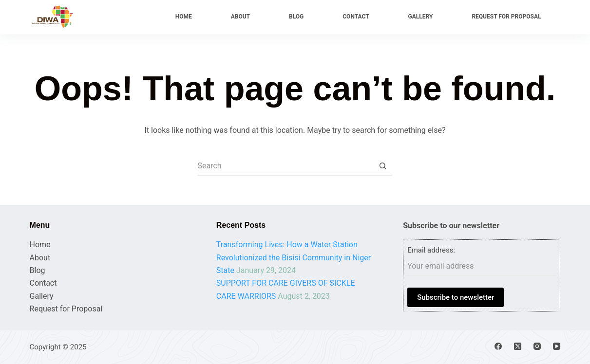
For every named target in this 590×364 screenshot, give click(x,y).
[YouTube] (557, 346)
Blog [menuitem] (296, 17)
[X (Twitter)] (518, 346)
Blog (38, 270)
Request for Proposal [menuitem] (506, 17)
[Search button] (382, 166)
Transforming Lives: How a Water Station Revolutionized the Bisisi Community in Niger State (294, 257)
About (40, 258)
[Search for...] (285, 166)
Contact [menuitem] (356, 17)
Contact (43, 283)
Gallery (42, 296)
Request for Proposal (66, 309)
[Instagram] (537, 346)
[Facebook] (498, 346)
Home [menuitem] (184, 17)
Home (40, 245)
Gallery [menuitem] (421, 17)
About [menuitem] (240, 17)
